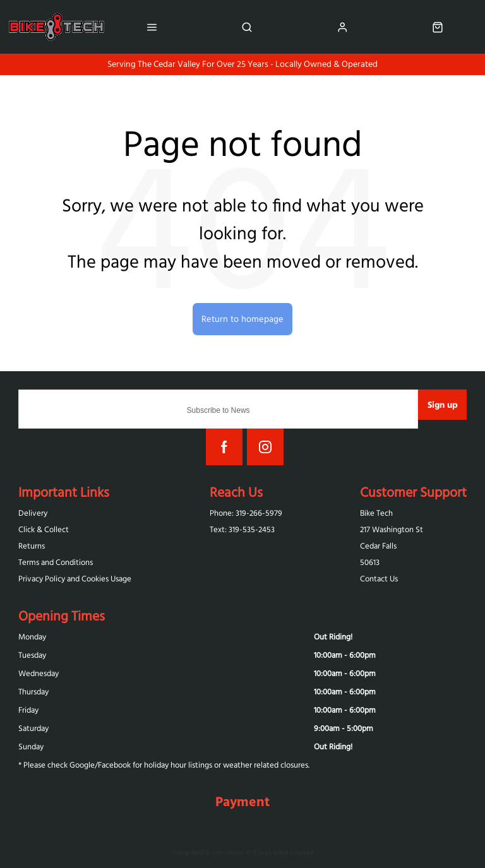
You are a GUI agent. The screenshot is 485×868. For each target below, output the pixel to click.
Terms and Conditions (56, 562)
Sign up (443, 405)
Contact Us (379, 579)
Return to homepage (242, 319)
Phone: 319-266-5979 (246, 513)
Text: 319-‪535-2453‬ (242, 529)
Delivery (33, 513)
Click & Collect (44, 529)
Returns (32, 546)
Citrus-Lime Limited (283, 852)
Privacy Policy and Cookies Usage (75, 579)
